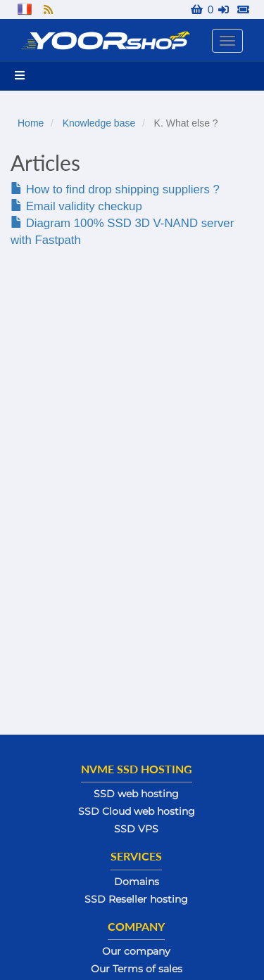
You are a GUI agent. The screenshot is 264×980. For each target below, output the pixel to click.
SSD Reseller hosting (136, 899)
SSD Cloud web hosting (137, 811)
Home (31, 123)
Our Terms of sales (137, 969)
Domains (137, 882)
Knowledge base (99, 123)
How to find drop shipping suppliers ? (115, 189)
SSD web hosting (136, 794)
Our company (136, 951)
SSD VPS (136, 829)
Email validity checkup (76, 206)
